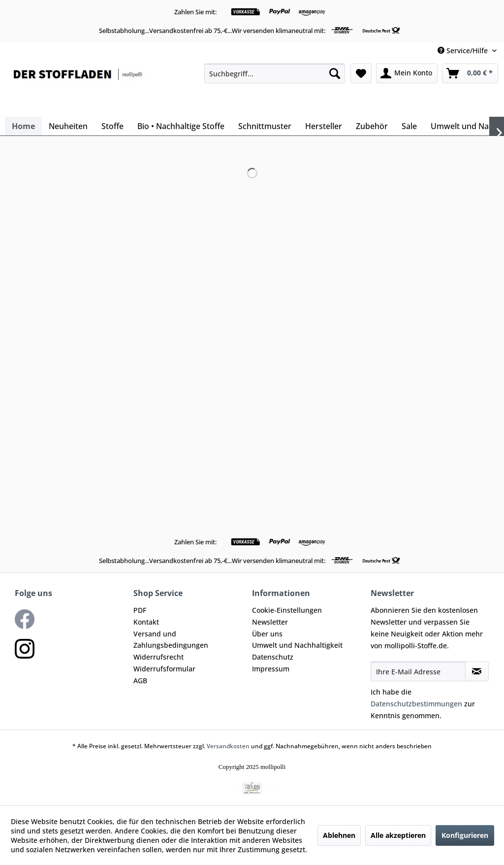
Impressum (271, 669)
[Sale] (409, 126)
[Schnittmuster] (265, 126)
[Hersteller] (324, 126)
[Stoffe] (112, 126)
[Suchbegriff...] (275, 73)
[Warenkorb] (470, 73)
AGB (140, 681)
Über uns (267, 634)
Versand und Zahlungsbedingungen (171, 640)
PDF (140, 610)
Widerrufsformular (164, 669)
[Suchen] (335, 73)
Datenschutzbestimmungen (416, 704)
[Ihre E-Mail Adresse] (418, 671)
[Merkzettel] (361, 73)
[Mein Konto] (407, 73)
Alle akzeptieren (398, 835)
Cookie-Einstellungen (287, 610)
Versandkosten (228, 746)
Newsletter (270, 622)
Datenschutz (273, 657)
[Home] (23, 126)
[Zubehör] (372, 126)
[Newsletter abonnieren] (477, 671)
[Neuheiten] (68, 126)
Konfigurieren (465, 835)
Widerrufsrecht (158, 657)
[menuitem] (275, 73)
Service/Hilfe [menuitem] (464, 50)
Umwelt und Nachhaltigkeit (297, 645)
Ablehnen (339, 835)
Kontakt (146, 622)
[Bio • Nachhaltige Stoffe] (181, 126)
